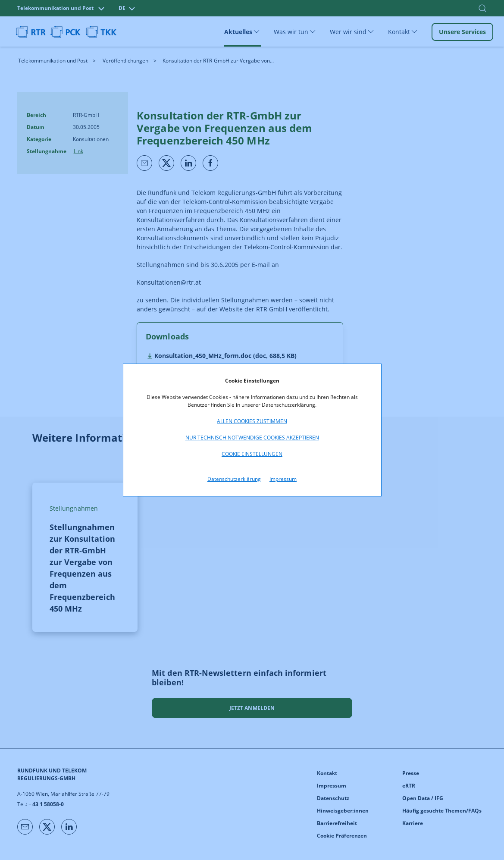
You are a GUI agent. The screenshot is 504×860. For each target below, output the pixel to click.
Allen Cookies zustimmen (252, 421)
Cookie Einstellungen (252, 454)
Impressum (283, 479)
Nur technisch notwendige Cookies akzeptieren (252, 438)
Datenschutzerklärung (234, 479)
